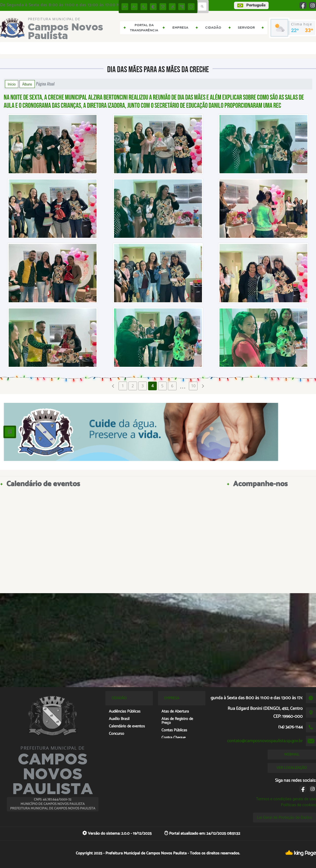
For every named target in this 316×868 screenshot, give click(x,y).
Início (12, 84)
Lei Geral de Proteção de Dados (285, 817)
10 (193, 386)
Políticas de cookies (298, 805)
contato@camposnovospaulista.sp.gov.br (265, 741)
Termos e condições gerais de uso (286, 799)
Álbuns (27, 84)
